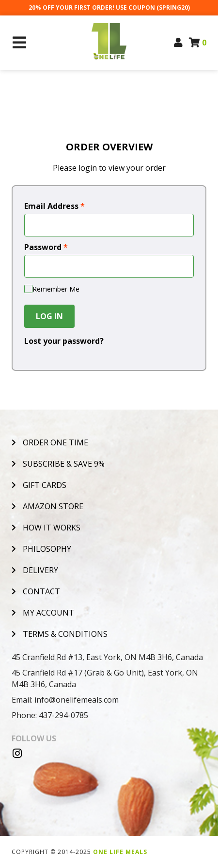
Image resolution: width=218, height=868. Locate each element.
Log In (49, 316)
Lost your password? (64, 341)
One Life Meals (120, 852)
